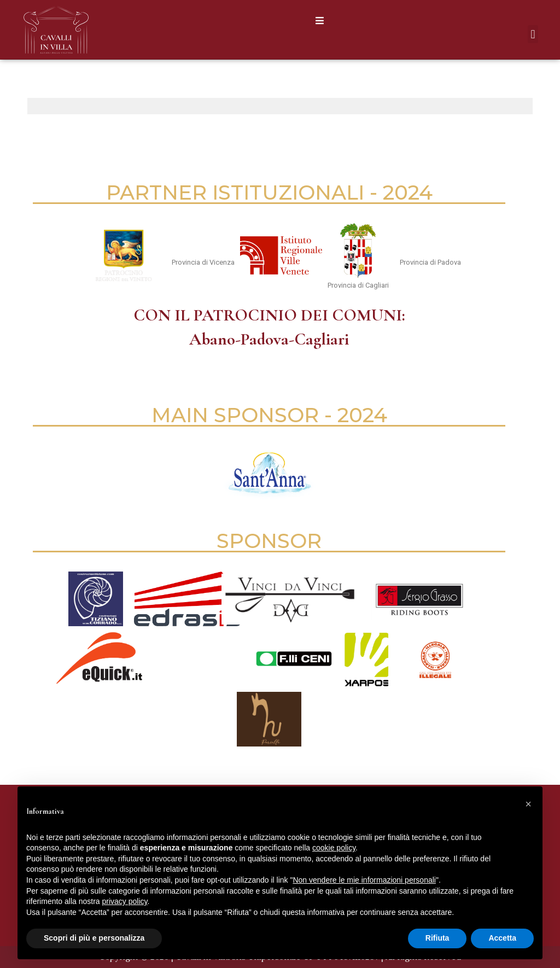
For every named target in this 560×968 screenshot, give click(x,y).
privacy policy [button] (125, 901)
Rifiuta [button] (437, 938)
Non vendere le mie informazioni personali (364, 880)
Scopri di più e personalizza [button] (94, 938)
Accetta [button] (502, 938)
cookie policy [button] (334, 848)
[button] (320, 21)
